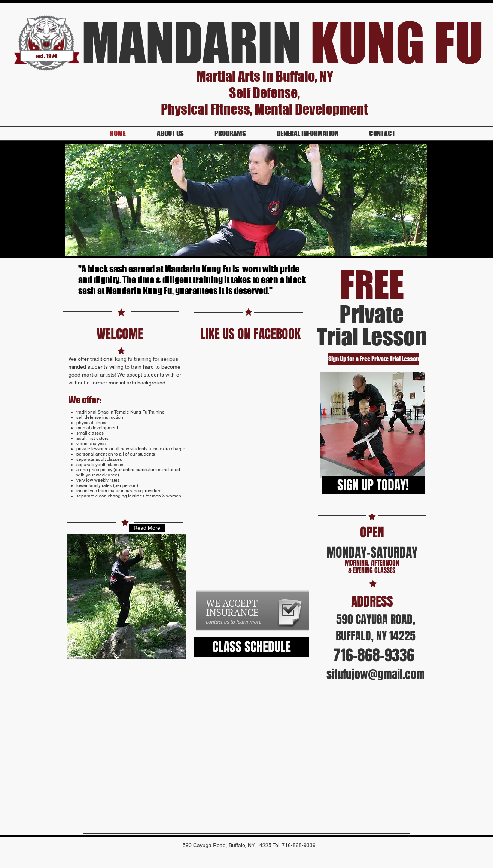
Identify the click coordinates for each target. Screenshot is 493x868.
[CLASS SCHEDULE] (252, 647)
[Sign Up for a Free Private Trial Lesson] (374, 359)
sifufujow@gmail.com (376, 674)
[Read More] (147, 528)
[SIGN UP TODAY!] (373, 485)
